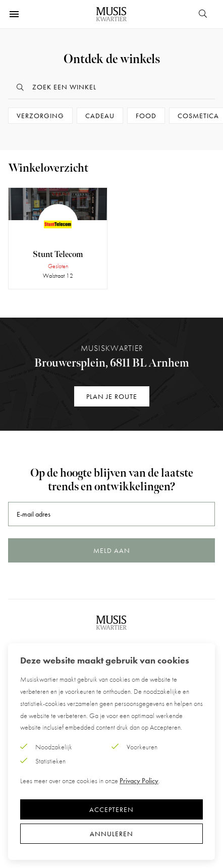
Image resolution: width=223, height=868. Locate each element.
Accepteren (111, 809)
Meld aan (112, 550)
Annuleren (111, 834)
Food (146, 116)
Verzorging (40, 116)
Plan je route (112, 396)
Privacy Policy (139, 781)
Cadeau (100, 116)
